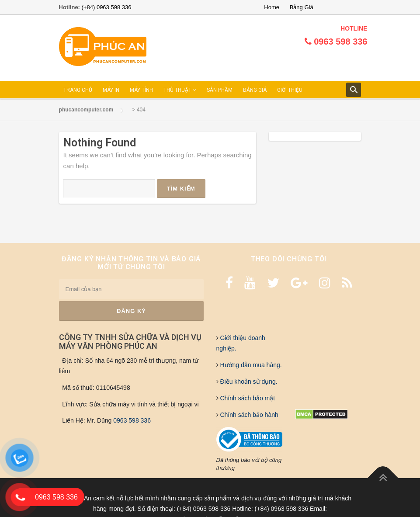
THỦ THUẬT (180, 90)
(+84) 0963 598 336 (107, 7)
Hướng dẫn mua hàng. (250, 365)
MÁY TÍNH (141, 90)
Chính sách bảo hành (248, 415)
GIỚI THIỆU (290, 90)
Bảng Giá (302, 7)
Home (272, 7)
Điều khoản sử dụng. (248, 382)
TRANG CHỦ (78, 90)
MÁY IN (111, 90)
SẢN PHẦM (220, 90)
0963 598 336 (132, 420)
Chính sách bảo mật (247, 398)
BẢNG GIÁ (255, 90)
